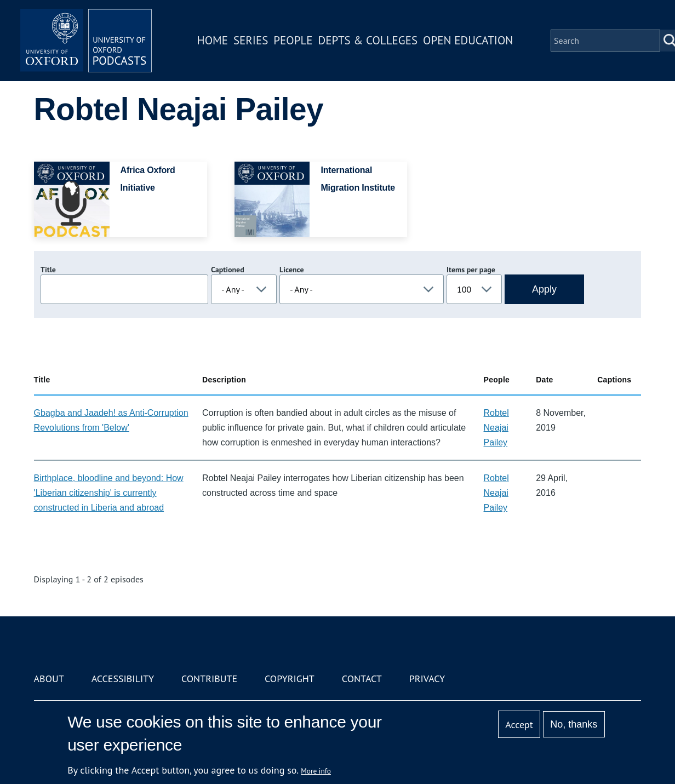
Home (213, 40)
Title (48, 270)
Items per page (471, 270)
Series (251, 40)
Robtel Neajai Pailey (496, 428)
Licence (291, 270)
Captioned (228, 270)
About (49, 679)
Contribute (209, 679)
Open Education (468, 40)
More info (316, 771)
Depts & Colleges (368, 40)
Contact (362, 679)
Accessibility (123, 679)
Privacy (427, 679)
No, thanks (574, 724)
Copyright (290, 679)
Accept (519, 725)
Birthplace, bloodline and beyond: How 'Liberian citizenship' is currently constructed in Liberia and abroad (109, 493)
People (293, 40)
